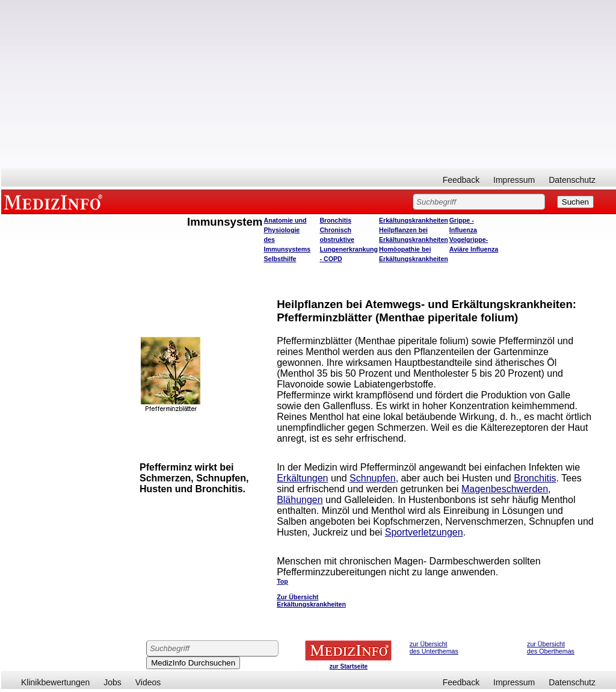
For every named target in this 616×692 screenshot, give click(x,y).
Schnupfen (373, 478)
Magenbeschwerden (505, 489)
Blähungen (300, 500)
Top (282, 581)
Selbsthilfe (280, 259)
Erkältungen (302, 478)
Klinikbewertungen (55, 682)
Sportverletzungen (424, 532)
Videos (148, 682)
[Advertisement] (309, 84)
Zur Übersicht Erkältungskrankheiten (311, 601)
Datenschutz (572, 180)
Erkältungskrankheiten (414, 220)
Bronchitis (335, 220)
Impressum (514, 180)
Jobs (112, 682)
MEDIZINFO (55, 202)
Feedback (461, 180)
